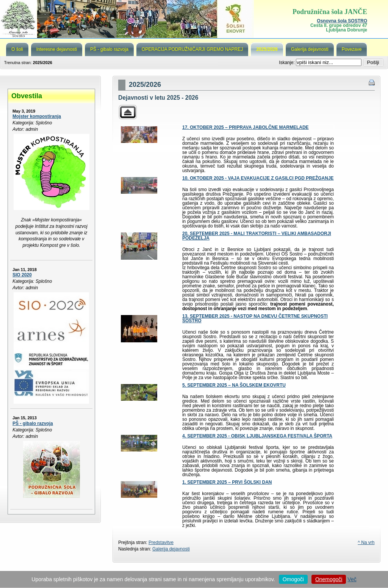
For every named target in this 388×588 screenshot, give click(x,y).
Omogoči (293, 579)
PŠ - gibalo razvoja (33, 423)
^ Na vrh (366, 543)
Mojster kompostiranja (37, 116)
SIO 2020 (22, 275)
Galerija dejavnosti (171, 549)
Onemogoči (329, 579)
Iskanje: (287, 63)
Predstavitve (161, 543)
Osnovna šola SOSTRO (342, 21)
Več (352, 579)
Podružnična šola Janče (194, 19)
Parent (128, 112)
